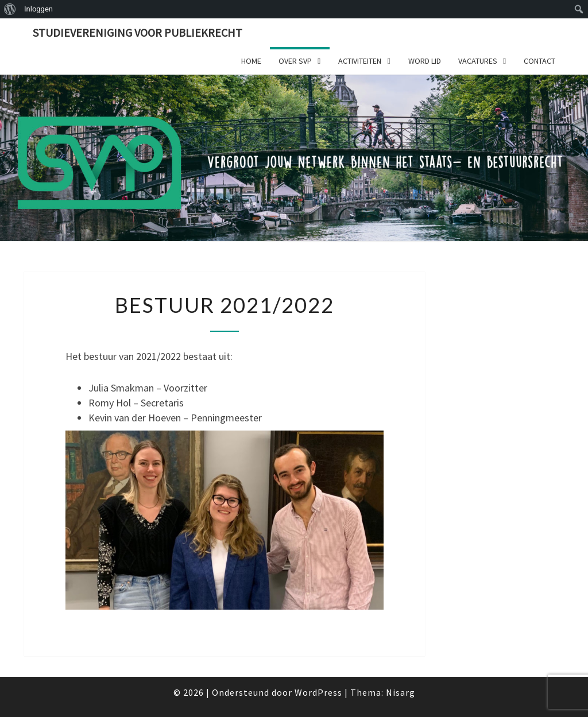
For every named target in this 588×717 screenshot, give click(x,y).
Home (251, 61)
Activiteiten (360, 61)
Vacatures (478, 61)
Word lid (425, 61)
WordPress (318, 692)
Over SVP (295, 61)
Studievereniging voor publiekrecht (138, 32)
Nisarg (401, 692)
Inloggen (38, 9)
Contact (539, 61)
